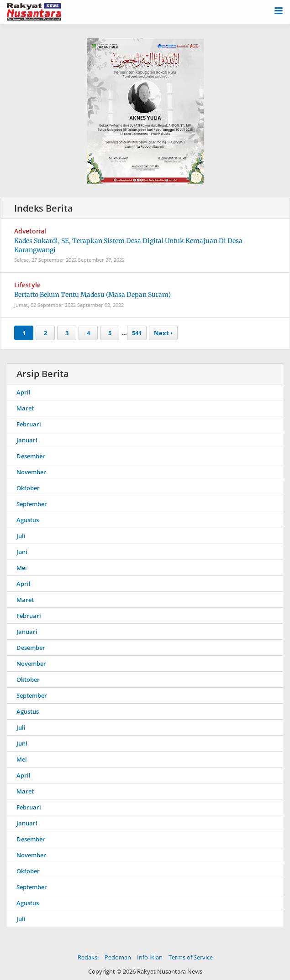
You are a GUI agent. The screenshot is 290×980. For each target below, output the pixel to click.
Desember (31, 456)
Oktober (28, 488)
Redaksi (88, 957)
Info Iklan (150, 957)
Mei (22, 568)
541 (137, 333)
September (32, 504)
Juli (21, 536)
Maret (25, 408)
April (24, 392)
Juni (22, 552)
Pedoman (118, 957)
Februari (29, 424)
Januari (27, 440)
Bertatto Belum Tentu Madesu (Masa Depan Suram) (92, 295)
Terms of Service (191, 957)
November (31, 472)
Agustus (28, 520)
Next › (163, 333)
